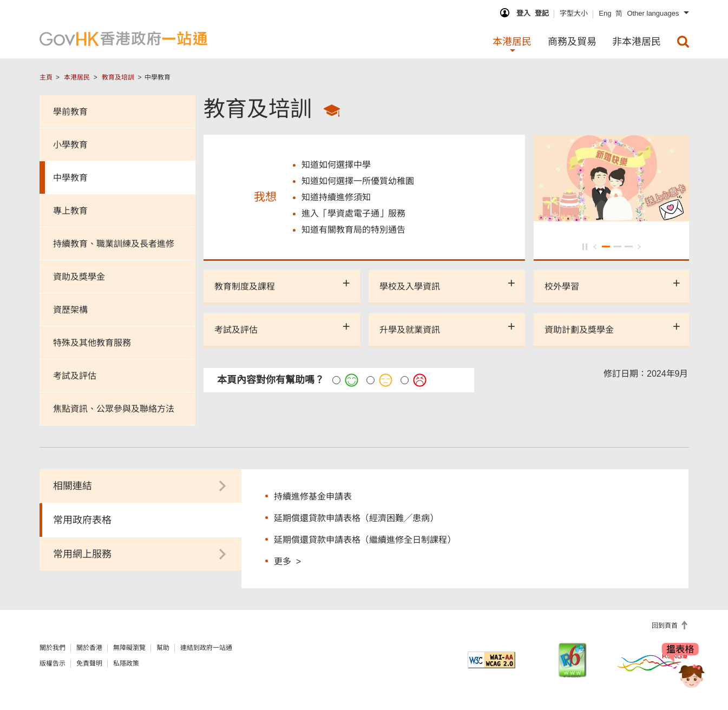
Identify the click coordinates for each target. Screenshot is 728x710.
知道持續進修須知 (336, 197)
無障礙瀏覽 (129, 648)
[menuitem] (683, 42)
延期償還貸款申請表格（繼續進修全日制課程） (365, 540)
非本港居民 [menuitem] (637, 42)
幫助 (163, 648)
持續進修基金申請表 (313, 497)
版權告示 (53, 663)
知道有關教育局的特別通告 (353, 230)
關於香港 (89, 648)
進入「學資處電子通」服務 (353, 213)
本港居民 (77, 77)
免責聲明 (89, 663)
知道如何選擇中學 (336, 165)
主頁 (46, 77)
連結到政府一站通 (206, 648)
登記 (542, 13)
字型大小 (574, 13)
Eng (605, 13)
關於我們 (53, 648)
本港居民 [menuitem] (512, 42)
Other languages (653, 13)
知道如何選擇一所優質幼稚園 (358, 181)
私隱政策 (126, 663)
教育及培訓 (118, 77)
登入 (523, 13)
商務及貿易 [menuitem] (572, 42)
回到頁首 (665, 626)
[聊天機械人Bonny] (684, 671)
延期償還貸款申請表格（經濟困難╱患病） (356, 518)
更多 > (287, 561)
